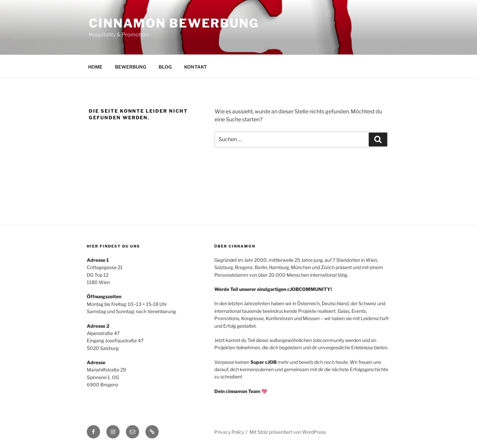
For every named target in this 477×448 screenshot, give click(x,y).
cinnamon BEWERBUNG (174, 23)
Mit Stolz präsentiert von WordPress (288, 432)
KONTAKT (195, 67)
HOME (95, 67)
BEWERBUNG (131, 67)
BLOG (165, 67)
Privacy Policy (229, 432)
